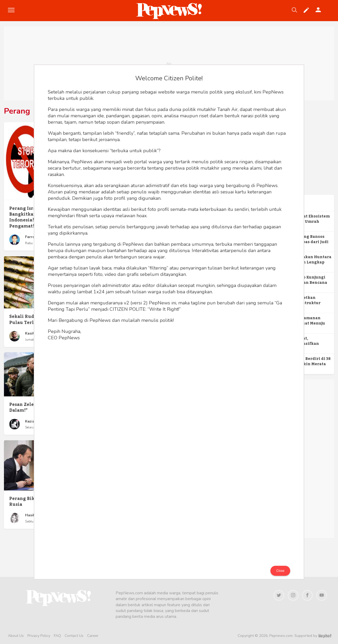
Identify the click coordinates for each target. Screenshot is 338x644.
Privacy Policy (39, 636)
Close (280, 571)
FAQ (57, 636)
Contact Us (74, 636)
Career (93, 636)
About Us (16, 636)
